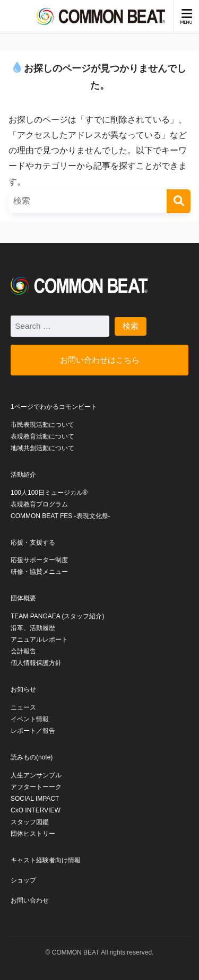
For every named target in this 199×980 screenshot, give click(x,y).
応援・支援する (33, 542)
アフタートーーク (36, 787)
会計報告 (23, 651)
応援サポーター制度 (39, 560)
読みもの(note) (32, 757)
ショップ (23, 880)
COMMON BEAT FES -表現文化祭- (60, 516)
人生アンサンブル (36, 775)
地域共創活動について (42, 448)
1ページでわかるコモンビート (54, 407)
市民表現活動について (42, 425)
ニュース (23, 707)
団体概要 (23, 598)
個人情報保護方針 (36, 663)
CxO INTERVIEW (36, 810)
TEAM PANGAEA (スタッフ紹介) (57, 616)
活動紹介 (23, 475)
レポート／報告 (33, 731)
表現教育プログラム (39, 504)
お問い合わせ (30, 900)
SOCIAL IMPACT (35, 799)
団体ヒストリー (33, 834)
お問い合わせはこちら (100, 360)
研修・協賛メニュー (39, 572)
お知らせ (23, 689)
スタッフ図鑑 (30, 822)
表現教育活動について (42, 436)
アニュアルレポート (39, 640)
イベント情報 (30, 719)
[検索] (179, 201)
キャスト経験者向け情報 (46, 860)
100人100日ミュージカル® (49, 493)
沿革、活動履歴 (33, 628)
